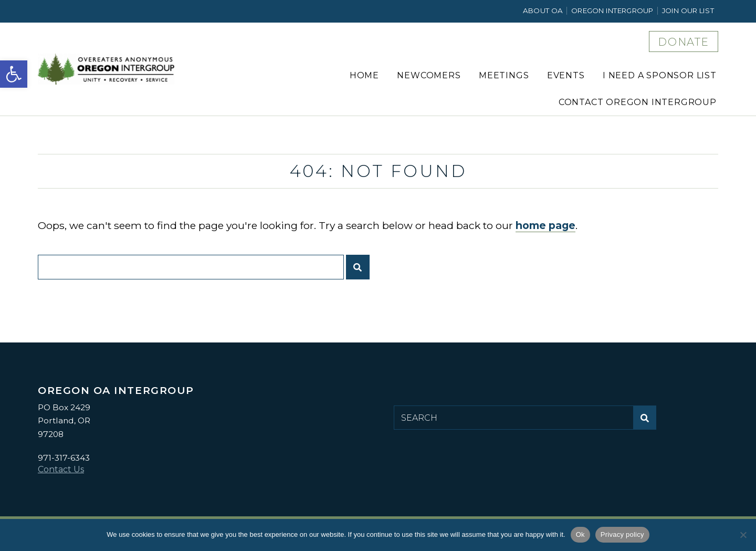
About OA (543, 11)
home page (545, 225)
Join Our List (688, 11)
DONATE (684, 42)
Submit (360, 271)
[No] (743, 535)
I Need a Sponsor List (660, 75)
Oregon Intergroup (612, 11)
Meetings (504, 75)
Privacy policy (622, 534)
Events (566, 75)
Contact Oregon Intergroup (638, 102)
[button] (14, 74)
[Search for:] (191, 267)
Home (364, 75)
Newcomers (429, 75)
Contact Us (61, 469)
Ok (580, 534)
